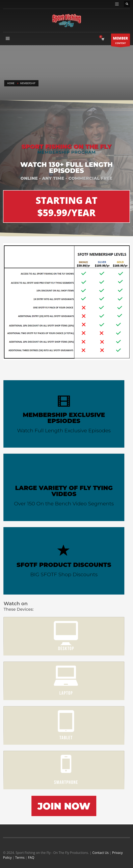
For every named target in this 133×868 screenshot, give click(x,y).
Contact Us (100, 853)
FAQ (31, 858)
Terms (20, 858)
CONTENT (121, 41)
